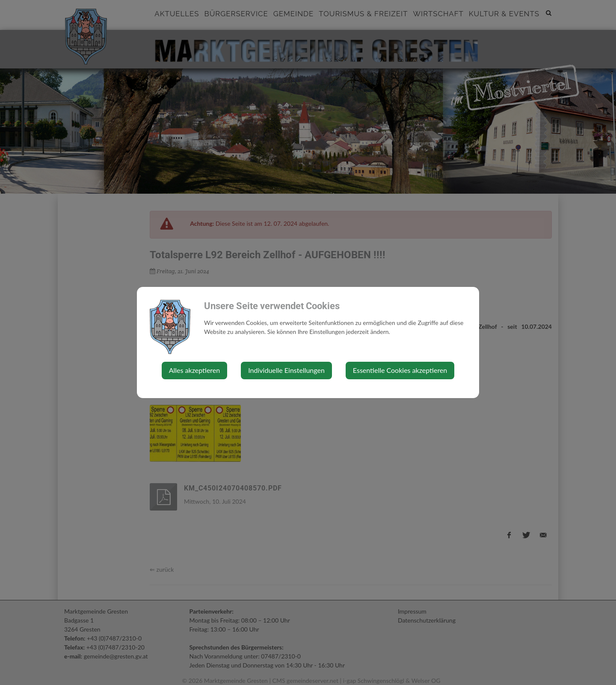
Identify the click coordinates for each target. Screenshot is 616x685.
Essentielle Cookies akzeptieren (400, 370)
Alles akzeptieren (194, 370)
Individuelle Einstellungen (286, 370)
